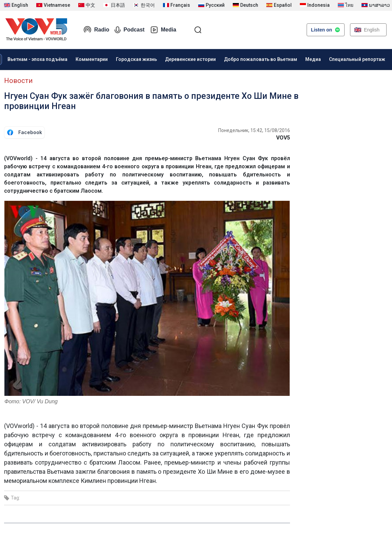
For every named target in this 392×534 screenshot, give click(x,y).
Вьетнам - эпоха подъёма (37, 59)
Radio (96, 30)
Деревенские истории (190, 59)
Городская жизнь (136, 59)
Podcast (129, 30)
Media (163, 30)
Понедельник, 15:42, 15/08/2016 (254, 130)
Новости (18, 81)
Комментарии (92, 59)
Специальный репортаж (357, 59)
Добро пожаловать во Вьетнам (261, 59)
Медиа (313, 59)
